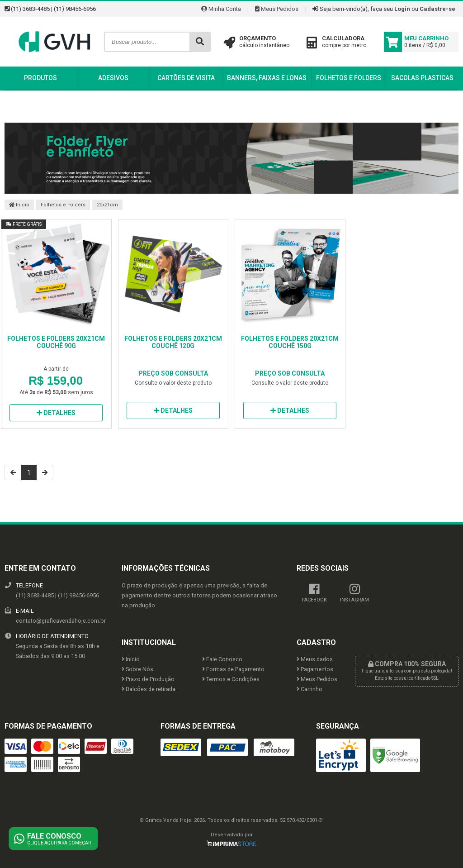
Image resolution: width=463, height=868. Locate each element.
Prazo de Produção (148, 679)
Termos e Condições (231, 679)
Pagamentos (315, 669)
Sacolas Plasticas (422, 78)
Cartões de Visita (186, 78)
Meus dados (315, 659)
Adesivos (113, 78)
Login (402, 9)
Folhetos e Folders (349, 78)
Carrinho (309, 689)
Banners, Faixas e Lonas (267, 78)
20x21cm (107, 205)
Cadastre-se (437, 9)
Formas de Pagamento (233, 669)
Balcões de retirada (149, 689)
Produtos (40, 78)
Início (19, 205)
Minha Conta (221, 9)
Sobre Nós (137, 669)
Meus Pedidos (277, 9)
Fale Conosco (222, 659)
